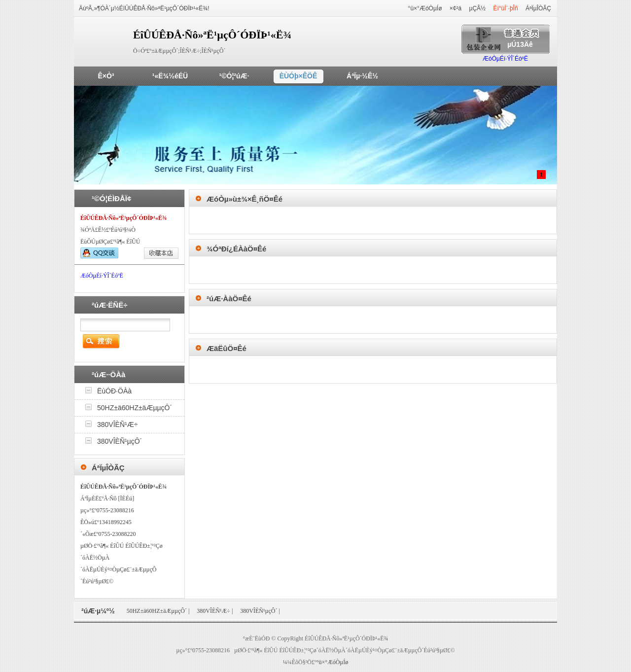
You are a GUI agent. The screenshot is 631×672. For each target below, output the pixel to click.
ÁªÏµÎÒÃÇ (538, 8)
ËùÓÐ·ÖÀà (114, 391)
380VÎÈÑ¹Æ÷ (117, 424)
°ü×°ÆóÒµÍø (425, 8)
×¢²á (456, 8)
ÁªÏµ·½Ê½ (362, 76)
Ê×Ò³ (106, 76)
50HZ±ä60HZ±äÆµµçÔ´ (135, 408)
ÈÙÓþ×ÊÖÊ (298, 76)
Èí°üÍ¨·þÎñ (505, 8)
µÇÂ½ (478, 8)
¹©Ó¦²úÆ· (234, 76)
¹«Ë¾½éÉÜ (170, 76)
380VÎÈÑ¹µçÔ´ (120, 441)
